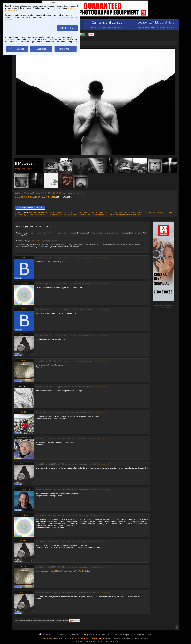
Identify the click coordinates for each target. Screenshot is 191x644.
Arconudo (61, 213)
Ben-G (68, 213)
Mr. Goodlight (65, 215)
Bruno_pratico (77, 213)
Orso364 (83, 215)
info (167, 307)
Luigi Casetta (28, 215)
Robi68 (115, 215)
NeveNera (75, 215)
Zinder (133, 215)
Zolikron (140, 215)
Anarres (41, 213)
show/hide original (101, 258)
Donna (111, 213)
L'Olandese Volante (159, 213)
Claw (95, 213)
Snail (128, 215)
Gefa (143, 213)
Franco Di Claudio (125, 213)
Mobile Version (49, 638)
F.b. (116, 213)
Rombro (122, 215)
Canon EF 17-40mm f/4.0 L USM (42, 197)
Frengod (136, 213)
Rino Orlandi (92, 215)
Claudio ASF (88, 213)
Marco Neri (38, 215)
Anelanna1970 (51, 213)
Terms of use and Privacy (80, 638)
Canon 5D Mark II (22, 197)
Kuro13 (148, 213)
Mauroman (47, 215)
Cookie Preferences (98, 638)
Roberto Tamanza (105, 215)
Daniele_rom (103, 213)
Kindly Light (58, 193)
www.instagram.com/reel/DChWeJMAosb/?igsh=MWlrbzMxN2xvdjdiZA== (64, 571)
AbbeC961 (33, 213)
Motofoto (56, 215)
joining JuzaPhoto (36, 241)
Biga (23, 257)
